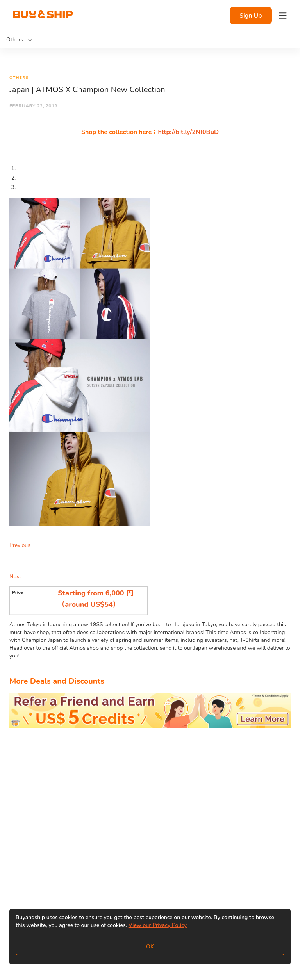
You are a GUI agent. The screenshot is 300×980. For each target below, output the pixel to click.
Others (19, 78)
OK (150, 947)
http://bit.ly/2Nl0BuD (188, 132)
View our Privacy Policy (158, 925)
